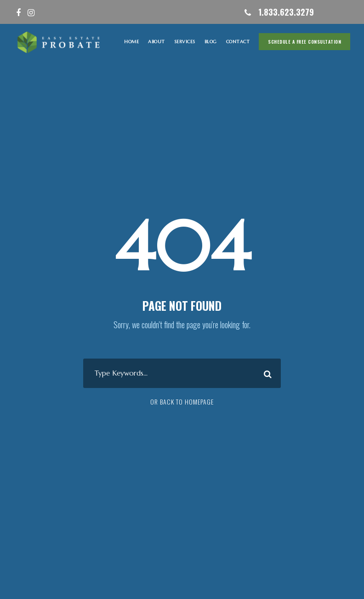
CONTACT (238, 42)
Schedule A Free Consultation (304, 42)
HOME (131, 42)
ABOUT (156, 42)
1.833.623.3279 (286, 12)
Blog (211, 42)
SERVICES (185, 42)
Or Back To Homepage (182, 402)
